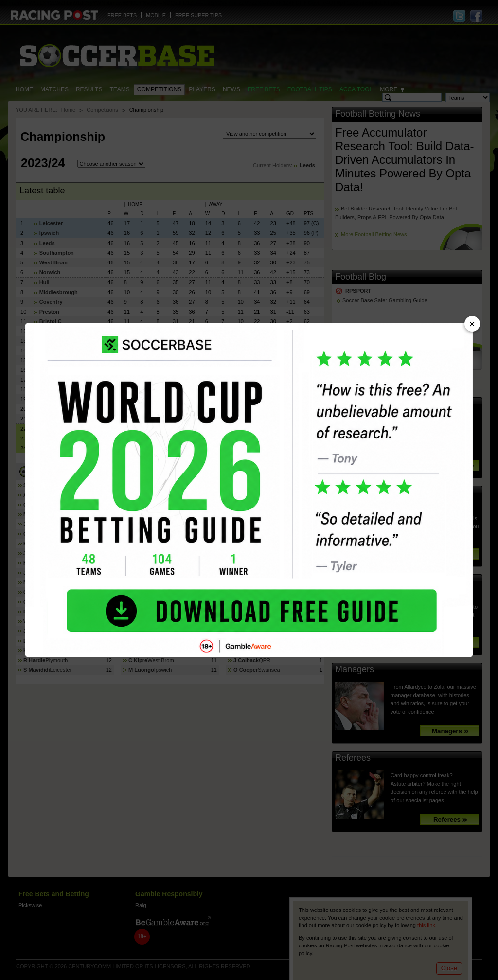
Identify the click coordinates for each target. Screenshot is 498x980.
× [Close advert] (472, 324)
